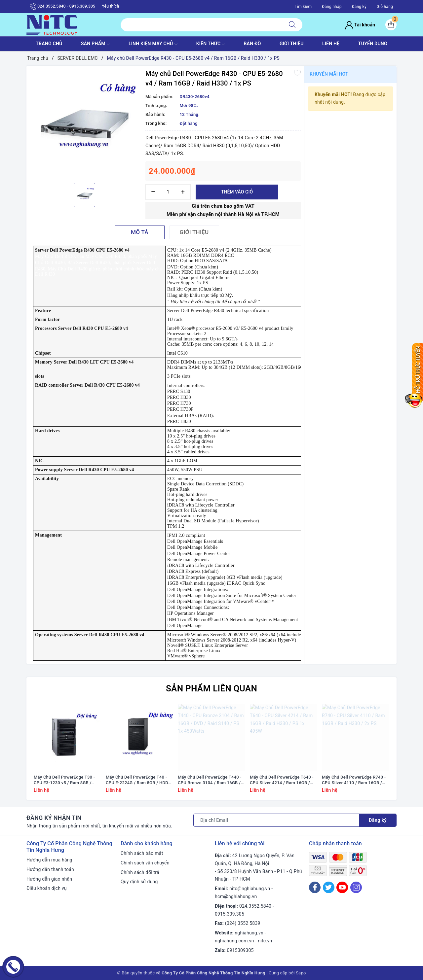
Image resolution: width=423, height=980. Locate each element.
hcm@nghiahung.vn (236, 896)
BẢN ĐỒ (252, 44)
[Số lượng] (168, 192)
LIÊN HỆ (331, 44)
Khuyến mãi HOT (329, 74)
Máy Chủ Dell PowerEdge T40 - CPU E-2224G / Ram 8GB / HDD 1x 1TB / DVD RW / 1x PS (137, 780)
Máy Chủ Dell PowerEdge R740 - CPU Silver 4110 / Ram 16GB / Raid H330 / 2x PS (354, 780)
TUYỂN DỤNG (373, 44)
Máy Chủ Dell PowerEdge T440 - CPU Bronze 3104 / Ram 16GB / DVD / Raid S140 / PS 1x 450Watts (210, 780)
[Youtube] (342, 887)
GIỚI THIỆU (292, 44)
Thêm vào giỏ (237, 192)
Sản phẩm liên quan (211, 688)
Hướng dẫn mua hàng (49, 860)
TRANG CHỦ (49, 44)
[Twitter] (329, 887)
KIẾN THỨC (211, 44)
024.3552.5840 (255, 906)
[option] (84, 123)
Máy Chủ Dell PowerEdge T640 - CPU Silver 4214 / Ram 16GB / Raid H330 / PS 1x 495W (282, 780)
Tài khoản (360, 25)
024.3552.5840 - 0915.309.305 (62, 7)
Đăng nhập (332, 7)
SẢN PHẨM (96, 44)
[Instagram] (356, 887)
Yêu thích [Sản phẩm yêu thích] (110, 6)
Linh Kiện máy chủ (153, 44)
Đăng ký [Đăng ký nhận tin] (378, 820)
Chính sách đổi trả (140, 872)
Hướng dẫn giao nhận (49, 879)
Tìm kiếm (303, 7)
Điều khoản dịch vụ (47, 888)
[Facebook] (315, 887)
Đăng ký (359, 7)
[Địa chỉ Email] (276, 820)
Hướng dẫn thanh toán (50, 869)
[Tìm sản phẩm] (201, 25)
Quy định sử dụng (139, 882)
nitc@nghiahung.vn (250, 889)
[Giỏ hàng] (391, 25)
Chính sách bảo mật (142, 853)
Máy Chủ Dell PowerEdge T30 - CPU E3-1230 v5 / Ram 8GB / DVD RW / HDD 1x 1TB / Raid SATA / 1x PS (64, 780)
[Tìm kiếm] (292, 25)
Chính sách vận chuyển (145, 863)
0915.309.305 (230, 914)
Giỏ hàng (385, 7)
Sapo (301, 973)
